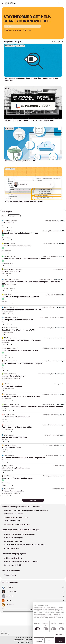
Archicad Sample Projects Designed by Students (21, 562)
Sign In (63, 3)
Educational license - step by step (16, 517)
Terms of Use (30, 640)
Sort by (4, 216)
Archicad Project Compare (13, 538)
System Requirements (12, 548)
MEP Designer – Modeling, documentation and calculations (25, 545)
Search (53, 3)
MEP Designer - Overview (13, 541)
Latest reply (48, 221)
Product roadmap (10, 575)
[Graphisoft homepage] (57, 628)
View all (57, 42)
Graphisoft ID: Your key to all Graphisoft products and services (26, 510)
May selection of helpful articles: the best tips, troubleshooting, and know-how (31, 79)
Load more (33, 500)
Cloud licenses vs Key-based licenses (17, 524)
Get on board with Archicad (14, 565)
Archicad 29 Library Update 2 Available (20, 161)
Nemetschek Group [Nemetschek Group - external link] (42, 642)
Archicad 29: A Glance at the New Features (19, 534)
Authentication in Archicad (13, 514)
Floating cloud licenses (12, 521)
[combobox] (22, 26)
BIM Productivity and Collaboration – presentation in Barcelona (30, 120)
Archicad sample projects (13, 558)
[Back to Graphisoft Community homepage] (11, 3)
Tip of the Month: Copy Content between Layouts (24, 201)
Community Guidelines (43, 640)
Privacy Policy (19, 640)
